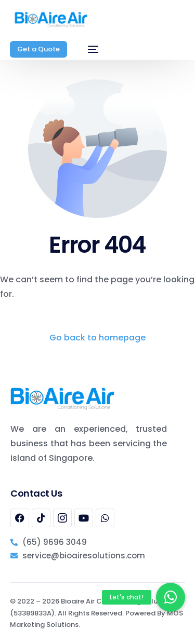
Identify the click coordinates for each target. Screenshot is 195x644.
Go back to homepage (97, 338)
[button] (171, 597)
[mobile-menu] (88, 49)
